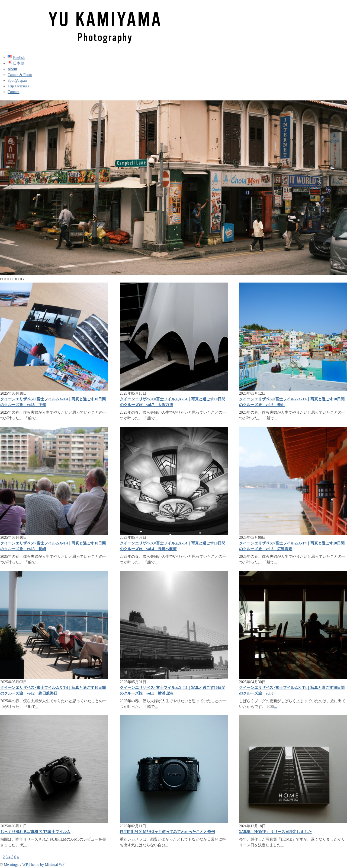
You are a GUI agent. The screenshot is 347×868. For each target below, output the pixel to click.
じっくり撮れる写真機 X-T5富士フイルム (35, 832)
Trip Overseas (18, 86)
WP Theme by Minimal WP (43, 865)
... (37, 418)
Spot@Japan (17, 80)
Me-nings (11, 865)
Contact (14, 92)
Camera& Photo (20, 75)
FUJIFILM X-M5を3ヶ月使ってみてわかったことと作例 (167, 832)
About (12, 69)
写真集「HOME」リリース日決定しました (275, 832)
